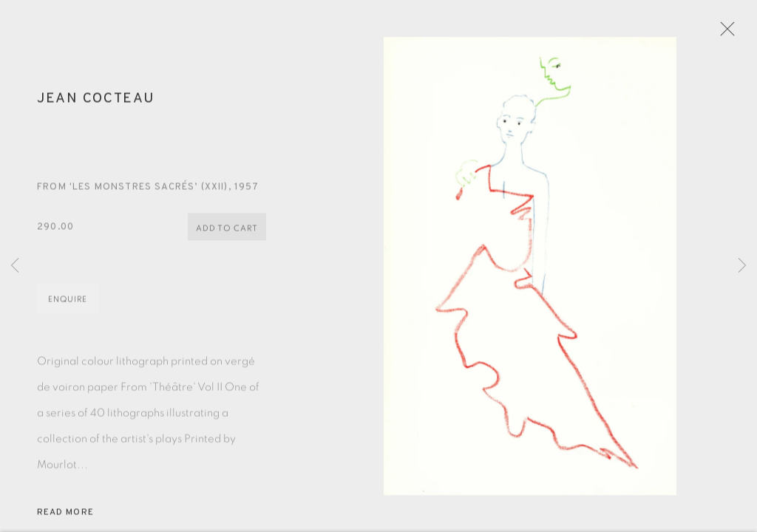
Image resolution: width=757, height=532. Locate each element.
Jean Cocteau (96, 106)
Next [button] (742, 266)
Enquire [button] (68, 307)
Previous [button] (15, 266)
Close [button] (739, 33)
